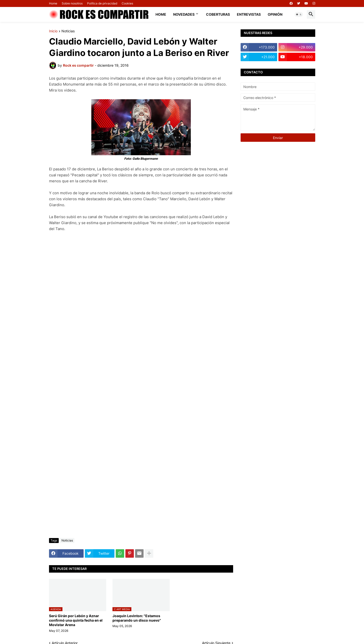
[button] (299, 14)
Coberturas (218, 14)
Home (53, 3)
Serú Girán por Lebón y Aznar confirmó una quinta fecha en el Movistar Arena (76, 620)
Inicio (53, 31)
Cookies (127, 3)
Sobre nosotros (72, 3)
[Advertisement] (141, 497)
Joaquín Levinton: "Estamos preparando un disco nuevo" (137, 618)
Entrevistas (249, 14)
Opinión (275, 14)
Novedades (184, 14)
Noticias (68, 31)
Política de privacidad (102, 3)
